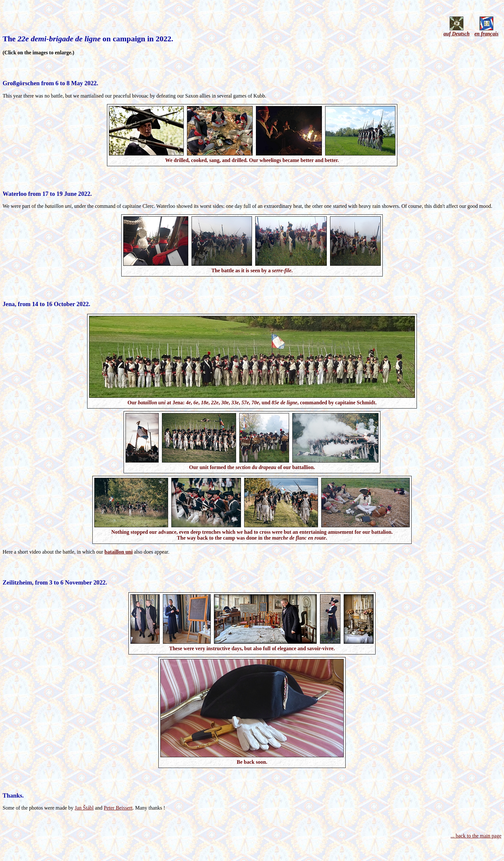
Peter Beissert (118, 808)
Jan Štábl (84, 808)
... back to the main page (476, 836)
